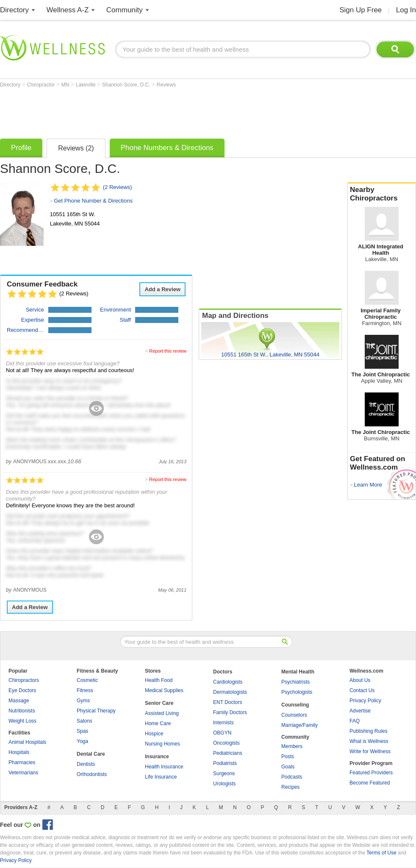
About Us (360, 680)
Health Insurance (164, 767)
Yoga (82, 741)
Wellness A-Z (68, 10)
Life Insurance (161, 777)
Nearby (382, 194)
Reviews (166, 85)
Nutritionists (22, 711)
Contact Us (362, 690)
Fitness (85, 690)
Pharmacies (22, 762)
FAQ (355, 721)
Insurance (157, 757)
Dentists (86, 764)
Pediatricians (228, 753)
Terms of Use (381, 853)
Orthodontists (92, 774)
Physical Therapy (96, 711)
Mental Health (298, 672)
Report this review (168, 351)
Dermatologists (230, 692)
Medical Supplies (164, 690)
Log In (406, 10)
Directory (14, 10)
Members (292, 746)
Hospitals (19, 752)
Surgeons (224, 773)
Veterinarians (23, 773)
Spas (82, 731)
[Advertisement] (154, 111)
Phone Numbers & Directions (167, 148)
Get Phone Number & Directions (93, 201)
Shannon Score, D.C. (127, 85)
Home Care (158, 723)
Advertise (360, 711)
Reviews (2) (76, 148)
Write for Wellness (370, 751)
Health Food (159, 680)
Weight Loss (22, 721)
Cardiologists (228, 682)
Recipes (290, 787)
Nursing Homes (162, 744)
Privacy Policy (365, 701)
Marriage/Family (300, 725)
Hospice (154, 734)
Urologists (224, 784)
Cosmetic (87, 680)
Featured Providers (371, 773)
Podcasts (292, 777)
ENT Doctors (227, 702)
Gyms (83, 701)
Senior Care (159, 703)
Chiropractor (41, 85)
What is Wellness (369, 741)
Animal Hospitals (27, 742)
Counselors (294, 715)
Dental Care (91, 754)
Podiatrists (225, 763)
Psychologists (297, 692)
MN (66, 85)
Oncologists (226, 743)
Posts (288, 757)
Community (125, 10)
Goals (288, 767)
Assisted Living (162, 713)
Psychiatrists (295, 682)
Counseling (295, 705)
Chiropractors (24, 680)
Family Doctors (230, 712)
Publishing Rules (368, 731)
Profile (21, 148)
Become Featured (370, 783)
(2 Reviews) (118, 187)
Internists (223, 723)
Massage (19, 701)
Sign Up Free (361, 10)
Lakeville (86, 85)
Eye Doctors (22, 690)
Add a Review (162, 289)
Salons (85, 721)
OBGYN (222, 733)
